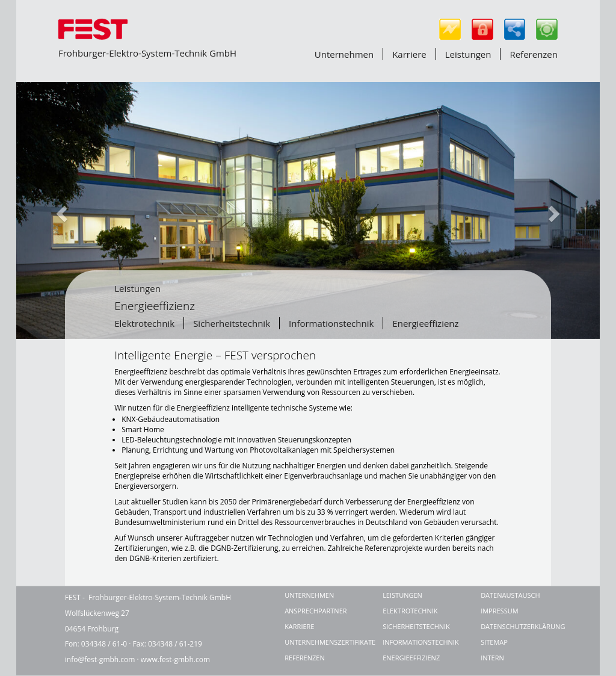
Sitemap (494, 642)
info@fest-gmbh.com (100, 659)
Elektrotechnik (144, 323)
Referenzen (534, 54)
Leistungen (468, 54)
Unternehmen (344, 54)
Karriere (409, 54)
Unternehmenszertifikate (320, 642)
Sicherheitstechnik (232, 323)
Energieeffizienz (425, 323)
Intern (492, 658)
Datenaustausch (510, 595)
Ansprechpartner (316, 611)
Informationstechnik (331, 323)
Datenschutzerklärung (516, 626)
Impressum (499, 611)
